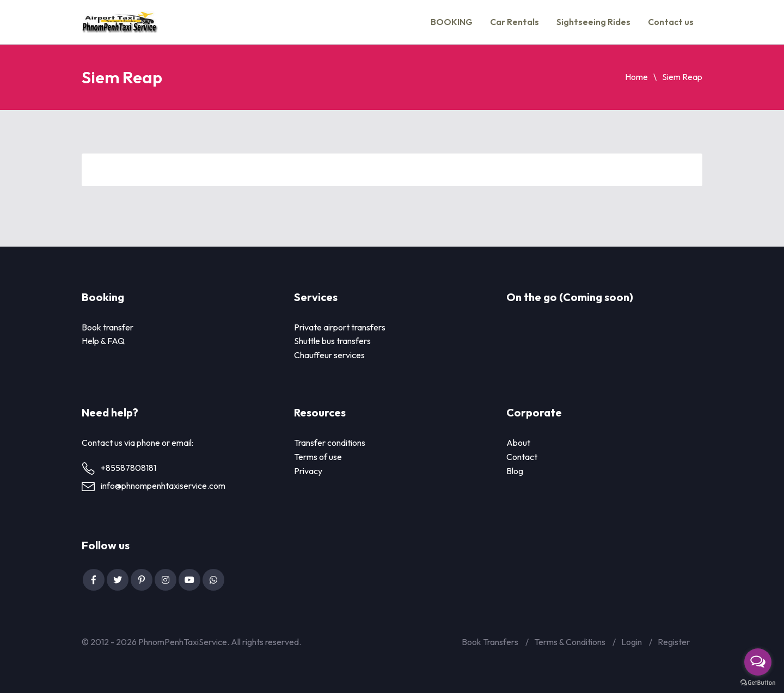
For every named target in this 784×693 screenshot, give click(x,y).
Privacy (308, 471)
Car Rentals (514, 22)
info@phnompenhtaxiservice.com (163, 486)
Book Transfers (490, 642)
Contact (522, 457)
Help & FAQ (103, 341)
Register (674, 642)
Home (636, 77)
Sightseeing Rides (593, 22)
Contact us (671, 22)
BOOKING (452, 22)
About (518, 443)
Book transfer (108, 327)
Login (632, 642)
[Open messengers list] (758, 662)
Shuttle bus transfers (332, 341)
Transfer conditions (330, 443)
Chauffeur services (329, 355)
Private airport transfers (340, 327)
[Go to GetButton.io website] (758, 682)
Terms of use (318, 457)
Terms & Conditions (570, 642)
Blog (515, 471)
